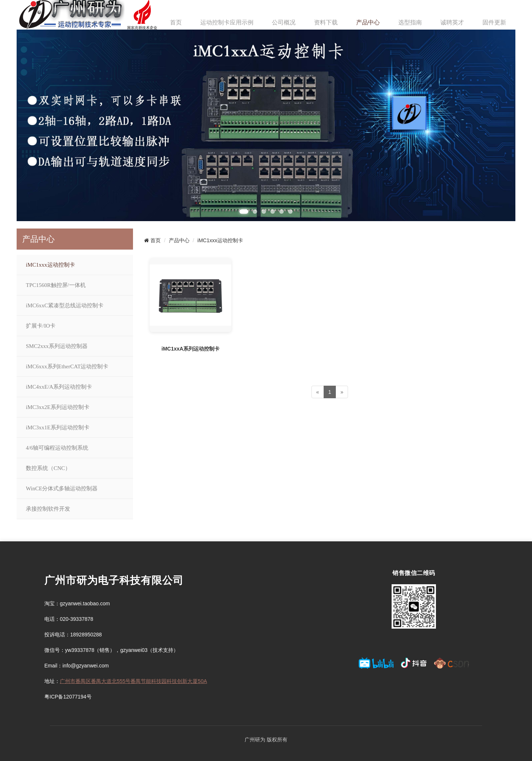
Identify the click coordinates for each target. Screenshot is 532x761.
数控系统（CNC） (48, 468)
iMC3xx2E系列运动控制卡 (58, 407)
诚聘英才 (452, 22)
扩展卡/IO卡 (41, 326)
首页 (176, 22)
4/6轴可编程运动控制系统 (57, 448)
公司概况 (284, 22)
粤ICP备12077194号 (68, 697)
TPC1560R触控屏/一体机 (56, 285)
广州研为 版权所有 (266, 740)
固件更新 (494, 22)
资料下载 (326, 22)
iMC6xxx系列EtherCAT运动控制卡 (67, 366)
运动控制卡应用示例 (227, 22)
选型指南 (410, 22)
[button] (244, 212)
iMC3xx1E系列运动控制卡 (58, 427)
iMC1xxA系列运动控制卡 (190, 349)
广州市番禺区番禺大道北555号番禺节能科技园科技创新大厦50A (133, 681)
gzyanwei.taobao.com (85, 603)
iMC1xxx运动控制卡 (50, 265)
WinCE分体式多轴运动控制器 (62, 488)
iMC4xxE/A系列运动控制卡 (59, 387)
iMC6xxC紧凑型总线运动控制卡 (65, 305)
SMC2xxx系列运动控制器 (57, 346)
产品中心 (368, 22)
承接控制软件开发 (48, 509)
